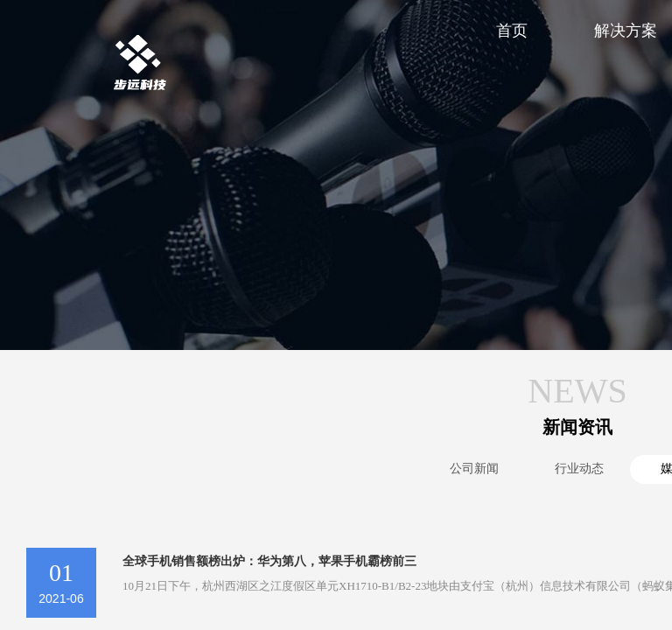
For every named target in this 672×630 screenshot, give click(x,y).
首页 (512, 31)
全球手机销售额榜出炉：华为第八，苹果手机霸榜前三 (269, 561)
